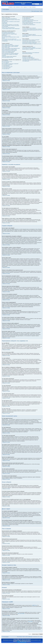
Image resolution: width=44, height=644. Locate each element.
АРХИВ (14, 7)
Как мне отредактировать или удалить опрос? (9, 49)
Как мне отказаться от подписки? (28, 49)
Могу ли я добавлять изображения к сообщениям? (10, 64)
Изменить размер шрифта (41, 9)
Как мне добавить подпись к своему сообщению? (10, 46)
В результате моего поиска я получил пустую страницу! (31, 42)
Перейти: (30, 634)
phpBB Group (35, 605)
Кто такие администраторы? (27, 18)
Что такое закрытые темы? (6, 68)
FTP (28, 7)
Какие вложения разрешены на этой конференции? (31, 53)
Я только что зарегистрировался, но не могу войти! (10, 25)
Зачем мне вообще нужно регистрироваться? (9, 19)
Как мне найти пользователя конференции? (30, 43)
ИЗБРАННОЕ (18, 7)
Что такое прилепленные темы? (7, 67)
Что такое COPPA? (5, 27)
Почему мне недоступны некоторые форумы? (9, 50)
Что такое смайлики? (5, 63)
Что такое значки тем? (6, 69)
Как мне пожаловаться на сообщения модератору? (10, 53)
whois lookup (30, 621)
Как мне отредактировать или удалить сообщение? (10, 45)
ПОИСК (30, 7)
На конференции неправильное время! (8, 33)
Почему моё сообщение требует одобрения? (9, 56)
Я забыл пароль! (5, 24)
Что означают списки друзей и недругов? (29, 34)
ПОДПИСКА (25, 7)
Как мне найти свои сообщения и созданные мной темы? (32, 44)
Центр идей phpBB (21, 613)
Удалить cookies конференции (27, 637)
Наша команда (19, 637)
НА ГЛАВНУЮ (11, 7)
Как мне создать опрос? (6, 47)
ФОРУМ (22, 7)
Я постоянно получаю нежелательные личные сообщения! (32, 29)
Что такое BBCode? (5, 61)
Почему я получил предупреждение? (8, 52)
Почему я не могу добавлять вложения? (8, 51)
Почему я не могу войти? (6, 18)
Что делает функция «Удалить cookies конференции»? (11, 29)
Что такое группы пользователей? (28, 20)
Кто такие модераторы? (26, 19)
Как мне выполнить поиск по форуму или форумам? (31, 40)
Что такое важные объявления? (7, 65)
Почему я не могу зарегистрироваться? (8, 28)
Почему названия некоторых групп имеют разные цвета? (32, 23)
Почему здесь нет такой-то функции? (28, 58)
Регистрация (37, 11)
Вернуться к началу (6, 80)
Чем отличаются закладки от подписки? (29, 47)
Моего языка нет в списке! (6, 36)
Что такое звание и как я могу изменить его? (9, 39)
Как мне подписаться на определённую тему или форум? (32, 48)
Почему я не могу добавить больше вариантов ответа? (11, 48)
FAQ (33, 11)
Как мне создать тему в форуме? (7, 44)
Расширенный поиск (39, 5)
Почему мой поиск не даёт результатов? (29, 41)
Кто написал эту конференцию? (28, 57)
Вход (41, 11)
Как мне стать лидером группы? (28, 22)
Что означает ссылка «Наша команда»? (29, 25)
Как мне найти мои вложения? (27, 54)
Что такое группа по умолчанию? (28, 24)
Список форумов (6, 9)
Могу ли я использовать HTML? (7, 62)
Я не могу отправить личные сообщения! (29, 28)
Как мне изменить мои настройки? (7, 32)
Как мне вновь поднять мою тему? (7, 57)
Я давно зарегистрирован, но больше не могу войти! (10, 26)
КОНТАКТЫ (34, 7)
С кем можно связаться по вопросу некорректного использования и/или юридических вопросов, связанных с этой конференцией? (32, 60)
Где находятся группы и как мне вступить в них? (30, 21)
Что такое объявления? (6, 66)
